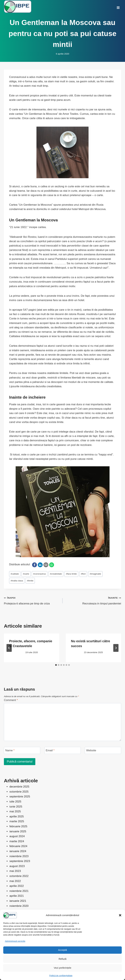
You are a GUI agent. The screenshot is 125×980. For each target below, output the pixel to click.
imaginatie (95, 574)
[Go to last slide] (9, 648)
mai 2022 (15, 881)
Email (50, 750)
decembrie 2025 (19, 787)
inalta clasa (17, 581)
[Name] (22, 750)
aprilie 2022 (17, 886)
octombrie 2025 (19, 792)
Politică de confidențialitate (61, 976)
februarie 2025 (18, 826)
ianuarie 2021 (18, 901)
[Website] (103, 750)
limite (30, 581)
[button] (120, 915)
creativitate (56, 574)
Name (10, 750)
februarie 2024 (18, 846)
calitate (15, 574)
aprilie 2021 (17, 896)
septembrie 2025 (20, 797)
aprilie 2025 (17, 816)
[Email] (46, 565)
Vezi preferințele (62, 968)
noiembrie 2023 (19, 856)
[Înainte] (116, 648)
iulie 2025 (15, 802)
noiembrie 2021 (19, 891)
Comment (11, 700)
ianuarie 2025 (18, 831)
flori (83, 574)
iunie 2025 (16, 807)
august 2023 (17, 866)
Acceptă (62, 950)
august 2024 (17, 836)
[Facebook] (35, 565)
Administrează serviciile (15, 941)
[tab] (56, 665)
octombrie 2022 (19, 876)
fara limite (71, 574)
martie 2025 (17, 821)
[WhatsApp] (52, 565)
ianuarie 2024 (18, 851)
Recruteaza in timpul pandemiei (93, 600)
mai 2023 (15, 871)
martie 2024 (17, 841)
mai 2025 (15, 811)
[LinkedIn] (40, 565)
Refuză (62, 959)
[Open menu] (118, 6)
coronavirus (40, 574)
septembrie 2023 (20, 861)
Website (91, 750)
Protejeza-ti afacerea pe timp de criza (32, 600)
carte (26, 574)
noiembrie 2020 (19, 906)
